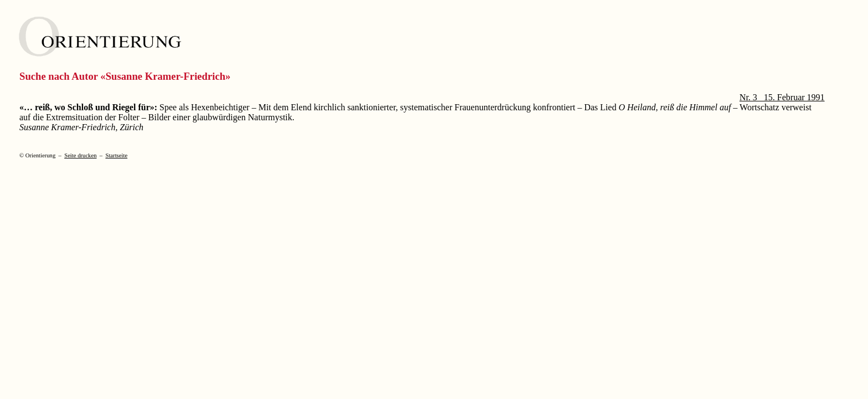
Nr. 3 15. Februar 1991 (782, 97)
